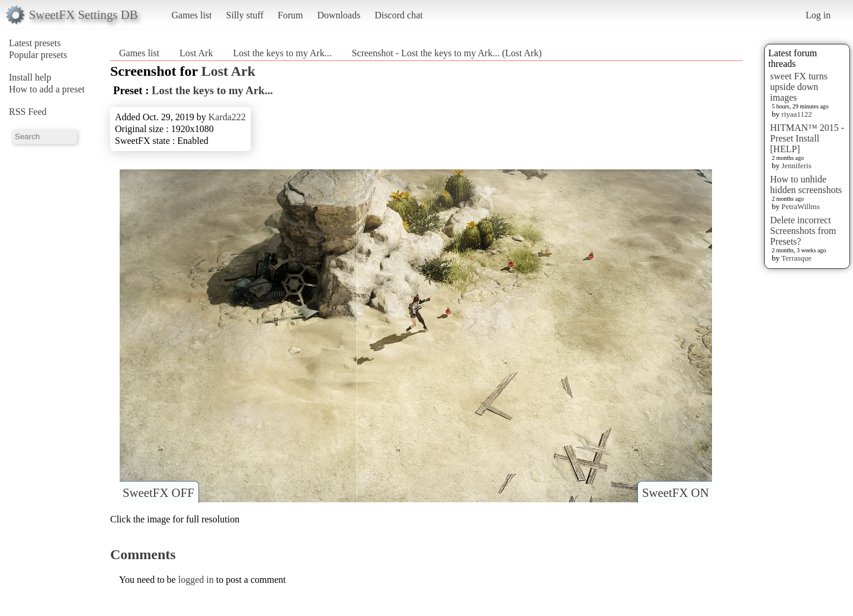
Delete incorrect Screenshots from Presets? (803, 231)
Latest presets (35, 43)
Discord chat (398, 15)
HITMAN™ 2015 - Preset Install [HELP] (807, 138)
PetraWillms (800, 206)
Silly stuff (245, 15)
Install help (30, 77)
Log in (818, 15)
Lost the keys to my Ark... (282, 53)
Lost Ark (196, 53)
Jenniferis (796, 166)
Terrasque (796, 258)
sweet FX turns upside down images (799, 87)
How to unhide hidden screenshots (806, 185)
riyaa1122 (797, 114)
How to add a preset (47, 89)
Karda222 (227, 117)
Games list (192, 15)
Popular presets (38, 55)
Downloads (339, 15)
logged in (196, 580)
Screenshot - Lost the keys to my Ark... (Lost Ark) (447, 53)
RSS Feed (28, 112)
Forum (291, 15)
